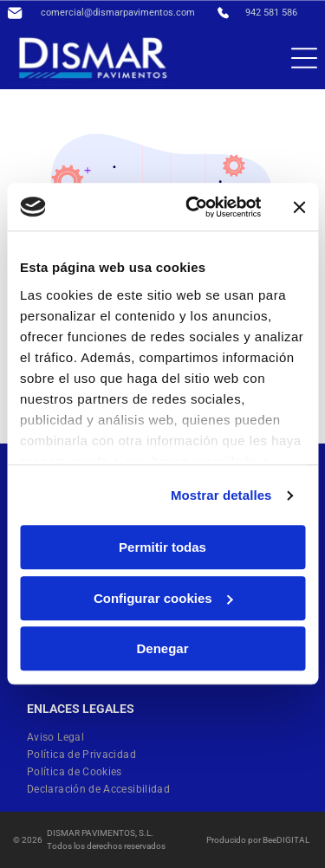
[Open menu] (304, 58)
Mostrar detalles (221, 495)
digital (293, 840)
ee (272, 840)
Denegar (162, 649)
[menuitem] (62, 737)
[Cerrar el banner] (299, 207)
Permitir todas (162, 548)
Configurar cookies (163, 598)
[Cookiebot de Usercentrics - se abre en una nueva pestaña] (194, 207)
